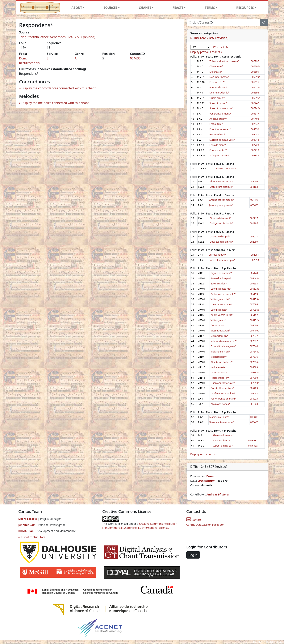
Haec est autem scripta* (222, 260)
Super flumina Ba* (223, 446)
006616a (255, 87)
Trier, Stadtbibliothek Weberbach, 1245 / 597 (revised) (57, 37)
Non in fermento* (219, 77)
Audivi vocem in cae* (222, 315)
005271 (254, 237)
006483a (255, 393)
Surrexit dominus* (226, 169)
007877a (255, 341)
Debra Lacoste (28, 519)
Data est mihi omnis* (221, 242)
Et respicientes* (218, 150)
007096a (255, 310)
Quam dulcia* (217, 98)
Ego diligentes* (219, 310)
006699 (255, 72)
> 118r (224, 47)
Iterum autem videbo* (222, 422)
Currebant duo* (217, 255)
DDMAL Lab (26, 531)
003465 (254, 422)
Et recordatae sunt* (220, 218)
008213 (255, 140)
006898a (255, 372)
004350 (255, 129)
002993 (255, 260)
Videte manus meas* (221, 182)
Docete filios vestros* (222, 388)
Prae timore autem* (221, 129)
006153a (255, 299)
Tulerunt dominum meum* (224, 61)
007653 (252, 441)
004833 (255, 156)
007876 (254, 357)
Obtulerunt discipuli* (221, 187)
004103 (254, 187)
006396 (255, 93)
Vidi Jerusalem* (219, 357)
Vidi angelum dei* (220, 299)
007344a (255, 352)
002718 (255, 150)
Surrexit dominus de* (221, 108)
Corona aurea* (219, 372)
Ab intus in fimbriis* (221, 362)
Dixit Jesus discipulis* (221, 223)
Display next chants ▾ (203, 454)
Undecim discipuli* (220, 237)
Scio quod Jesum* (219, 156)
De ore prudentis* (219, 93)
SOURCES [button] (111, 8)
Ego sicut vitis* (219, 284)
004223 (254, 399)
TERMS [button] (210, 8)
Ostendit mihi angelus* (223, 346)
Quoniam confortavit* (223, 383)
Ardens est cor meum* (222, 200)
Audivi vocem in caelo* (223, 294)
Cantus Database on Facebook (205, 525)
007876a (255, 362)
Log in (193, 555)
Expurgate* (216, 72)
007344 (254, 346)
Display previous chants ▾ (206, 52)
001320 (254, 404)
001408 (255, 119)
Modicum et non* (219, 417)
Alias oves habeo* (220, 404)
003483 (254, 205)
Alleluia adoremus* (223, 435)
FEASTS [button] (178, 8)
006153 (254, 294)
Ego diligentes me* (221, 289)
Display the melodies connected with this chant (55, 103)
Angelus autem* (219, 119)
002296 (254, 223)
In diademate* (218, 367)
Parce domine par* (221, 278)
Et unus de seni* (219, 87)
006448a (255, 278)
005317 (255, 114)
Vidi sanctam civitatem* (223, 341)
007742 (255, 103)
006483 (254, 388)
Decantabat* (217, 325)
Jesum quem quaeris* (221, 205)
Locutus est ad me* (221, 304)
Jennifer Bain (27, 525)
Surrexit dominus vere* (222, 140)
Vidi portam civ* (219, 336)
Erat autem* (216, 124)
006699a (255, 77)
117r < (215, 47)
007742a (255, 108)
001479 (254, 200)
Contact (194, 520)
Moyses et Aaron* (220, 331)
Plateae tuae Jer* (220, 378)
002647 (255, 124)
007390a (255, 383)
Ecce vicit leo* (217, 82)
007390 (254, 378)
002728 (255, 145)
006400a (255, 331)
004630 (135, 58)
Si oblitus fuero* (221, 441)
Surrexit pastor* (218, 103)
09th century (206, 481)
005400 (254, 182)
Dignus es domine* (221, 273)
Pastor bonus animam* (223, 399)
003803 (254, 417)
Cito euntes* (216, 66)
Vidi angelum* (218, 320)
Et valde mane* (218, 145)
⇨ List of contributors (32, 537)
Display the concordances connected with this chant (58, 88)
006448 (254, 273)
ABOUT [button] (77, 8)
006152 (254, 315)
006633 (254, 284)
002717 (254, 218)
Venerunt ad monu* (221, 114)
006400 (254, 325)
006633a (255, 289)
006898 (254, 367)
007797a (255, 66)
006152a (255, 320)
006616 (255, 82)
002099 (254, 242)
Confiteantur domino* (223, 393)
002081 (255, 255)
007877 (254, 336)
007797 (255, 61)
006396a (255, 98)
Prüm (210, 476)
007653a (253, 446)
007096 (254, 304)
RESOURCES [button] (245, 8)
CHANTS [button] (145, 8)
